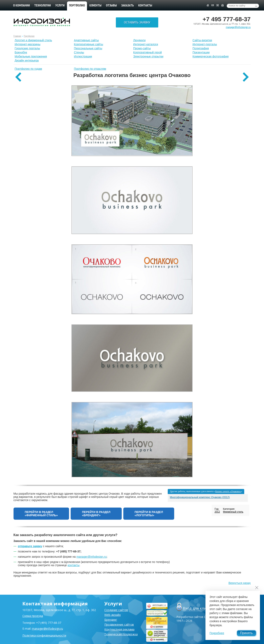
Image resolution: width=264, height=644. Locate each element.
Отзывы (111, 6)
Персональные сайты (88, 48)
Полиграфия (201, 48)
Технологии (43, 6)
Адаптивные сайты (86, 40)
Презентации (201, 52)
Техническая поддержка (121, 634)
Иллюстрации (83, 56)
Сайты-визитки (202, 40)
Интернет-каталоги (146, 44)
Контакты (145, 6)
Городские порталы (27, 48)
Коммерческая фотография (211, 56)
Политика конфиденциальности (44, 635)
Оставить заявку (137, 22)
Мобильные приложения (31, 56)
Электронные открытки (148, 56)
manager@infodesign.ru (238, 27)
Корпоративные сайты (89, 44)
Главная (17, 36)
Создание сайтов (116, 610)
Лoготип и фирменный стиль (33, 40)
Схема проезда (33, 616)
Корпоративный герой (148, 52)
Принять (247, 633)
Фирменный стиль (233, 512)
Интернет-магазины (28, 44)
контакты (74, 565)
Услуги (60, 6)
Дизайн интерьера (27, 60)
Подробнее (217, 633)
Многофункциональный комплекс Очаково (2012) (200, 497)
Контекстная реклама (119, 629)
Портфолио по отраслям (90, 69)
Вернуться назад (240, 583)
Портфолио (29, 36)
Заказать (128, 6)
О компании (21, 6)
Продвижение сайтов (119, 624)
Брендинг (111, 620)
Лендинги (139, 40)
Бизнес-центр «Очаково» (228, 491)
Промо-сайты (142, 48)
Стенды (79, 52)
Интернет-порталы (205, 44)
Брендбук (21, 52)
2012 (217, 512)
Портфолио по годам (28, 69)
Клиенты (95, 6)
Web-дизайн (113, 615)
